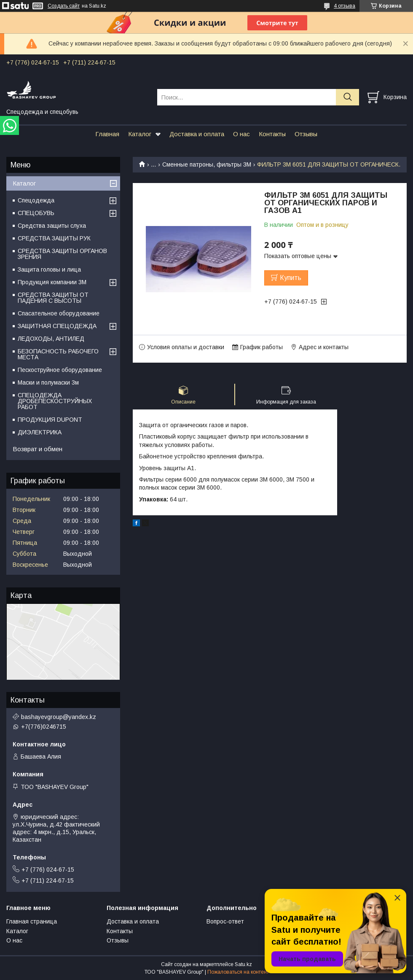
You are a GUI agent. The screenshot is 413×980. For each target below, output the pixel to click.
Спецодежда (36, 200)
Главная (107, 134)
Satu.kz (243, 964)
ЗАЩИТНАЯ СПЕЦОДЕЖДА (57, 326)
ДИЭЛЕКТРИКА (40, 432)
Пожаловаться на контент (238, 972)
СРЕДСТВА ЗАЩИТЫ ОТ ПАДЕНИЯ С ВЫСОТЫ (53, 298)
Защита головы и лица (49, 269)
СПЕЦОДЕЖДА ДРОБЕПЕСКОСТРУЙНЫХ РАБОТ (55, 401)
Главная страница (32, 921)
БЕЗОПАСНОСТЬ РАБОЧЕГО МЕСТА (58, 354)
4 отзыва (345, 6)
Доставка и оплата (197, 134)
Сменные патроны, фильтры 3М (207, 164)
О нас (241, 134)
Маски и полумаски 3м (48, 382)
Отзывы (306, 134)
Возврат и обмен (38, 449)
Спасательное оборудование (59, 313)
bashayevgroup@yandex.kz (59, 717)
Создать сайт (64, 6)
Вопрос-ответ (225, 921)
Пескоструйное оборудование (60, 370)
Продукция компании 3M (52, 282)
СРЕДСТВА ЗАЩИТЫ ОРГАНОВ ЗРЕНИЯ (62, 254)
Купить (291, 278)
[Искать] (347, 97)
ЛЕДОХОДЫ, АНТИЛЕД (51, 339)
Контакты (272, 134)
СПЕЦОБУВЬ (36, 213)
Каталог (140, 134)
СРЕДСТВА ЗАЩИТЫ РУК (54, 238)
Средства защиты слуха (52, 226)
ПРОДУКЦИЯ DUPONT (50, 420)
